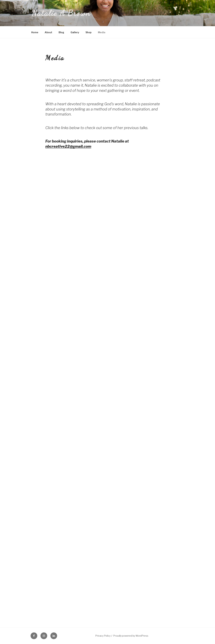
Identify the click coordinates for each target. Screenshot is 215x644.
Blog (61, 32)
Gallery (75, 32)
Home (35, 32)
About (48, 32)
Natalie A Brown (61, 13)
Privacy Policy (103, 636)
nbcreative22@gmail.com (68, 146)
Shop (89, 32)
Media (102, 32)
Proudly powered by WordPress (131, 636)
